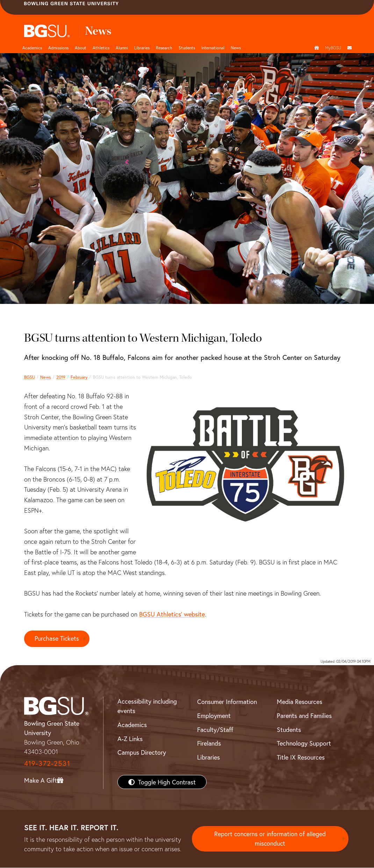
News (46, 377)
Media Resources (300, 702)
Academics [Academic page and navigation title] (32, 48)
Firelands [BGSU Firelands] (209, 744)
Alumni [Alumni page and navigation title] (122, 48)
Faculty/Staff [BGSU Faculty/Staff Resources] (215, 730)
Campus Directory (142, 753)
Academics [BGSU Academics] (132, 725)
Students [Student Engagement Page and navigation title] (187, 48)
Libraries (142, 48)
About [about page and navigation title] (81, 48)
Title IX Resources (301, 757)
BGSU (30, 377)
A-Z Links (130, 739)
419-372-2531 (47, 763)
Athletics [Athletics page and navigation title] (101, 48)
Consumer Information (227, 702)
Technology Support (304, 744)
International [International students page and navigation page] (213, 48)
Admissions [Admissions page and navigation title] (58, 48)
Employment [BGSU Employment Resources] (214, 716)
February (79, 377)
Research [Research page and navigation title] (164, 48)
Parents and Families (304, 716)
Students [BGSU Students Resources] (289, 730)
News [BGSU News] (236, 48)
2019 (61, 377)
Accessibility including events (147, 706)
